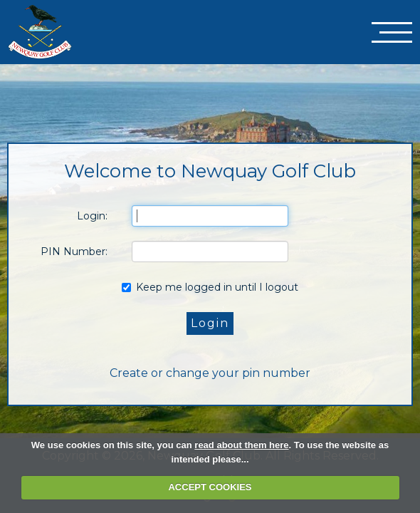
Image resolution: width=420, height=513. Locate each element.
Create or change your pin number (210, 373)
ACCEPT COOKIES (210, 487)
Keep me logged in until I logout (210, 287)
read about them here (241, 445)
